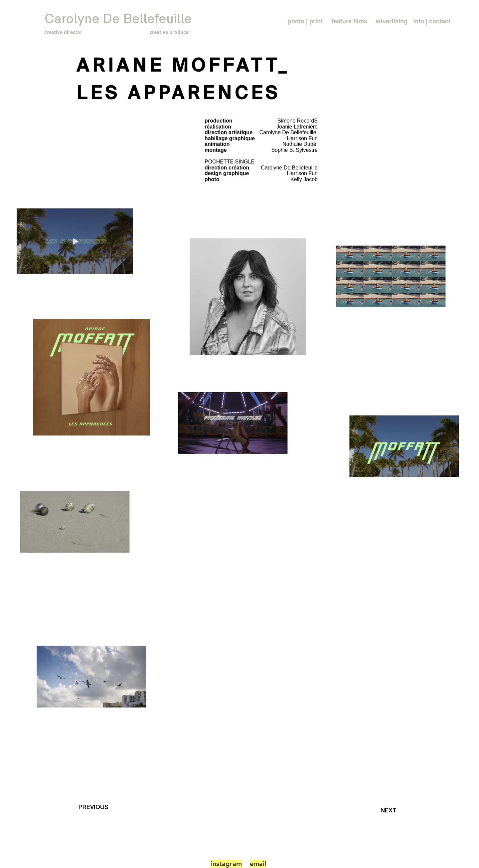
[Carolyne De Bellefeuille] (118, 19)
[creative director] (75, 32)
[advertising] (392, 21)
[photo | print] (305, 21)
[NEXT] (390, 811)
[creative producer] (156, 32)
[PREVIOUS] (95, 807)
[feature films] (349, 21)
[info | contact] (432, 21)
